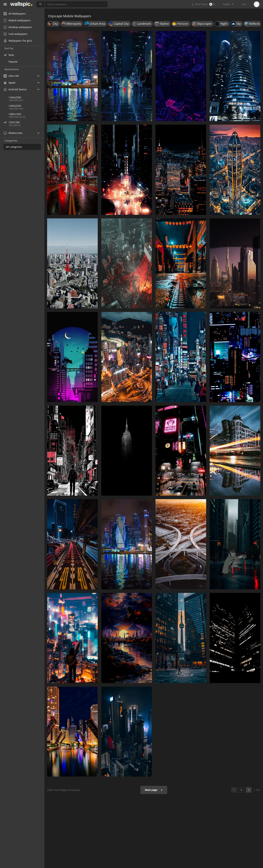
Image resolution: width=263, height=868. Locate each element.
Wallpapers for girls (18, 41)
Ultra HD (11, 76)
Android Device (15, 89)
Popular (13, 62)
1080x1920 (15, 114)
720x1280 (26, 122)
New (11, 55)
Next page (154, 790)
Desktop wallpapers (18, 27)
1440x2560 (15, 106)
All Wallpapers (15, 14)
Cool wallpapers (16, 34)
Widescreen (13, 133)
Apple (10, 83)
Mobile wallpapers (17, 20)
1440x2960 (15, 97)
